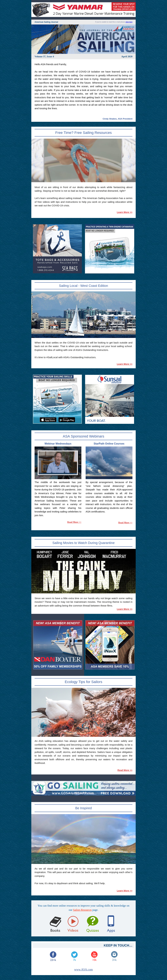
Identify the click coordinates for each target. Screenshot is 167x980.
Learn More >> (125, 212)
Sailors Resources (82, 910)
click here (129, 22)
